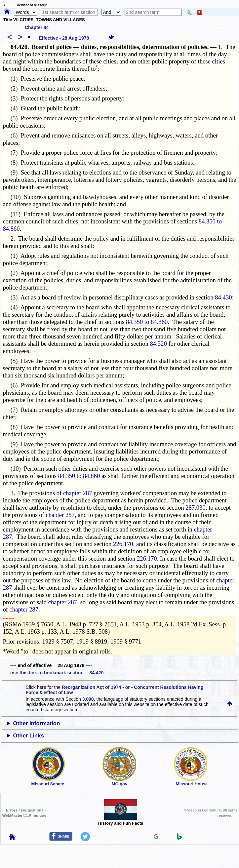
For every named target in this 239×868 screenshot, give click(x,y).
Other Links (29, 736)
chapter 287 (78, 493)
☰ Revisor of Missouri (27, 5)
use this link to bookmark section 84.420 (57, 673)
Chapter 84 (37, 27)
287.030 (196, 508)
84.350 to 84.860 (147, 322)
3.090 (88, 699)
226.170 (123, 544)
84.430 (223, 297)
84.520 (158, 344)
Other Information (37, 723)
